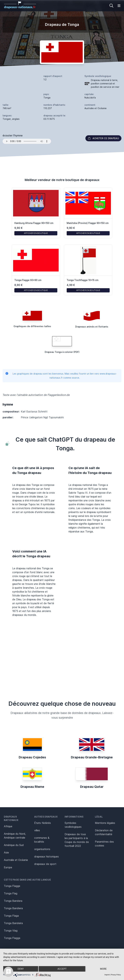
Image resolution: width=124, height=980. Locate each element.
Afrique (8, 826)
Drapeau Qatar (92, 787)
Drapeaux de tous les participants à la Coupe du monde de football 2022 (77, 840)
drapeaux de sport (45, 864)
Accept (62, 969)
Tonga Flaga (11, 916)
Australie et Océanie (16, 860)
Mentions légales (105, 823)
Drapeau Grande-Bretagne (92, 757)
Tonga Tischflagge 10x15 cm (83, 280)
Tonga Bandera (13, 901)
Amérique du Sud (14, 845)
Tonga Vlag (11, 931)
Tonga (47, 98)
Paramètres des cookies (104, 844)
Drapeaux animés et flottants (92, 327)
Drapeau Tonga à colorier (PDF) (62, 352)
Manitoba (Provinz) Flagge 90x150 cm (88, 223)
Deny (21, 969)
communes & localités (42, 840)
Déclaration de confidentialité (104, 832)
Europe (8, 867)
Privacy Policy (116, 975)
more (103, 969)
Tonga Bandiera (13, 908)
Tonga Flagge (12, 886)
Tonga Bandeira (13, 923)
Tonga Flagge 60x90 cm (28, 280)
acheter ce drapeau (103, 138)
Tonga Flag (11, 893)
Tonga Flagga (12, 938)
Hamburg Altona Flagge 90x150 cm (34, 223)
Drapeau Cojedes (32, 757)
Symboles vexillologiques (73, 825)
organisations (42, 849)
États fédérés (43, 823)
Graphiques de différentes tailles (32, 326)
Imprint (107, 975)
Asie (6, 852)
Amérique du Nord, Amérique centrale (15, 836)
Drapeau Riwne (32, 787)
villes (37, 830)
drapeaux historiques (46, 857)
